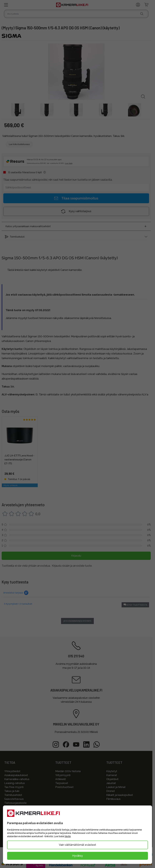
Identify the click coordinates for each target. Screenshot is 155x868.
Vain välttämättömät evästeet (77, 845)
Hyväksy (77, 856)
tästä (68, 836)
